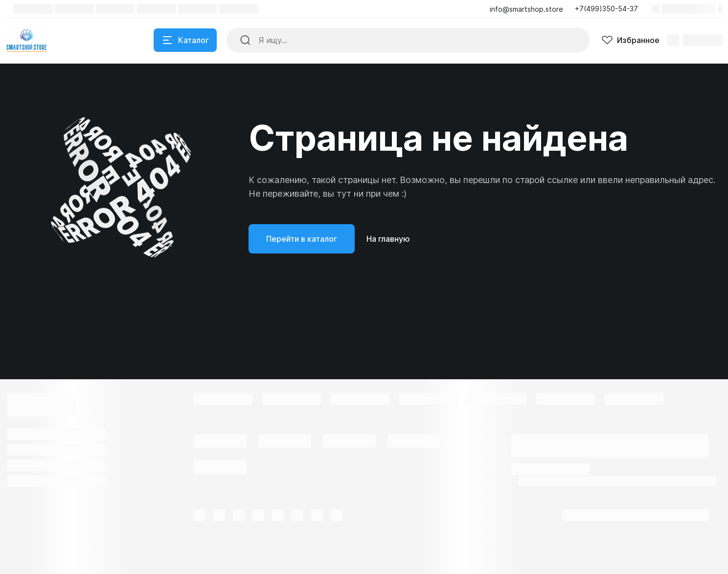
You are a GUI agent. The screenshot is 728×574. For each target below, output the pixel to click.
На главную (388, 239)
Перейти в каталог (302, 239)
